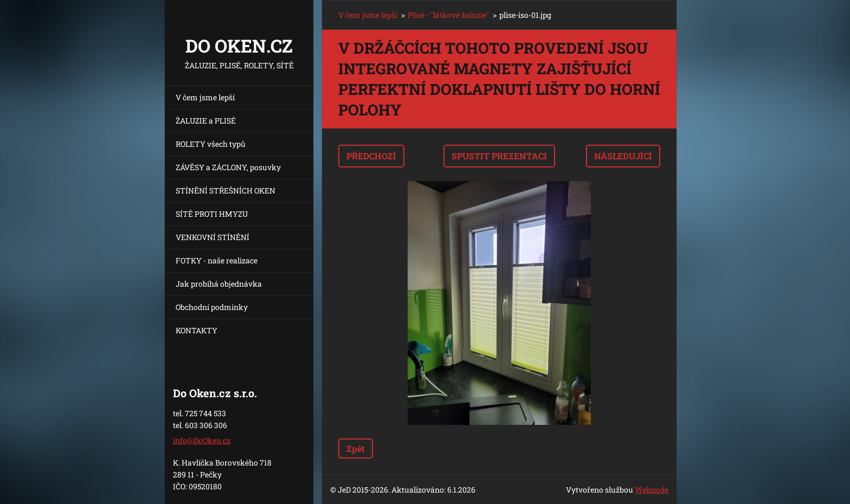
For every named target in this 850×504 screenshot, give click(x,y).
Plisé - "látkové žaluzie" (448, 15)
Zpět (356, 448)
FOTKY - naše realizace (217, 260)
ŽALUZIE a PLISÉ (206, 121)
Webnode (652, 490)
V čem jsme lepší (205, 97)
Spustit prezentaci (499, 156)
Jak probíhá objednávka (219, 284)
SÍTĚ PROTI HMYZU (212, 214)
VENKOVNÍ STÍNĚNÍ (212, 237)
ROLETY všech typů (211, 144)
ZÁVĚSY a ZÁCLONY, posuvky (228, 167)
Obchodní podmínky (212, 307)
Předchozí (371, 156)
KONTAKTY (197, 330)
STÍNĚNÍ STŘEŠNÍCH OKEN (226, 190)
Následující (623, 156)
